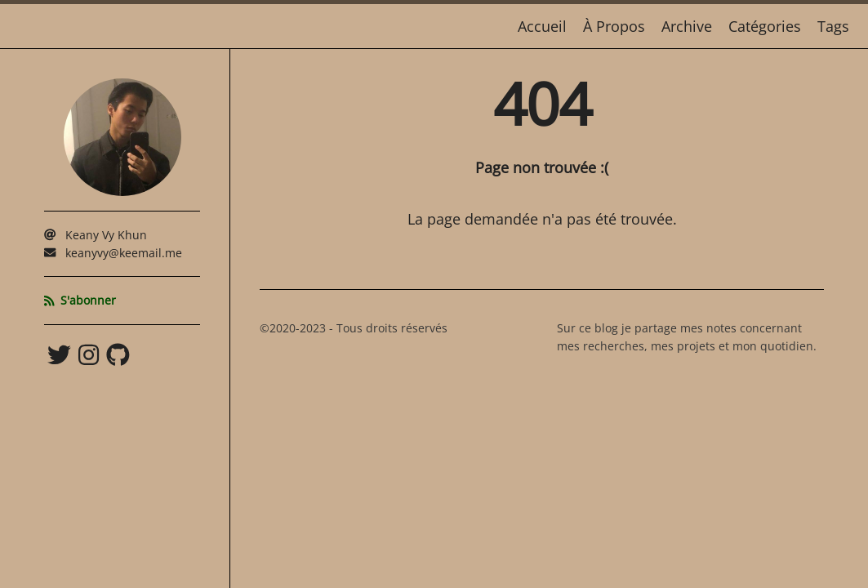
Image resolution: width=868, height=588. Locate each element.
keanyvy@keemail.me (124, 253)
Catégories (765, 26)
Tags (833, 26)
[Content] (542, 318)
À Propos (614, 26)
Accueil (542, 26)
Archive (687, 26)
